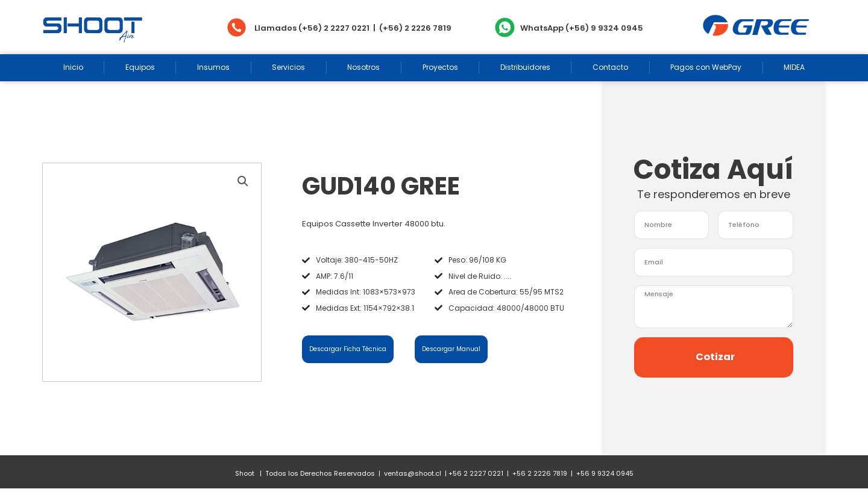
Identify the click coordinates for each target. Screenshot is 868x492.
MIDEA (794, 67)
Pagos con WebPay (706, 67)
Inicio (73, 67)
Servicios (288, 67)
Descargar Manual (454, 350)
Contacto (610, 67)
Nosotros (363, 67)
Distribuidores (525, 67)
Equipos (140, 67)
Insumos (213, 67)
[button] (243, 183)
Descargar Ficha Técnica (352, 350)
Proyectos (440, 67)
